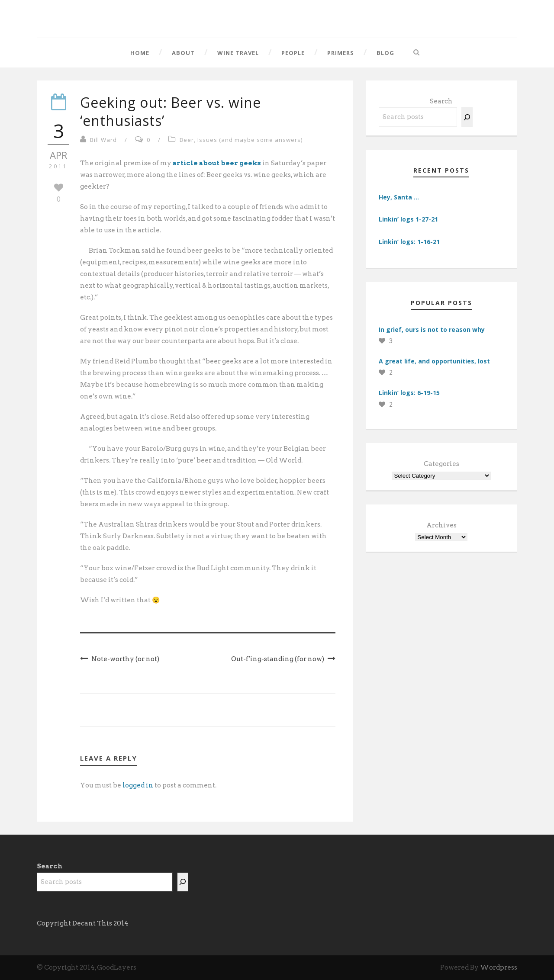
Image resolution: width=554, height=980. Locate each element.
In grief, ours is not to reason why (432, 329)
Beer (187, 140)
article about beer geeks (217, 163)
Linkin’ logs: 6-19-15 (409, 393)
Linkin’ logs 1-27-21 (408, 219)
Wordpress (499, 967)
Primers (341, 53)
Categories (441, 464)
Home (140, 53)
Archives (441, 525)
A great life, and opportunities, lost (434, 361)
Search (441, 101)
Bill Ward (103, 140)
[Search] (467, 117)
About (183, 53)
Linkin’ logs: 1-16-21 (409, 242)
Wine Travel (238, 53)
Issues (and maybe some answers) (250, 140)
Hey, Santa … (399, 197)
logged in (138, 785)
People (293, 53)
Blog (385, 53)
